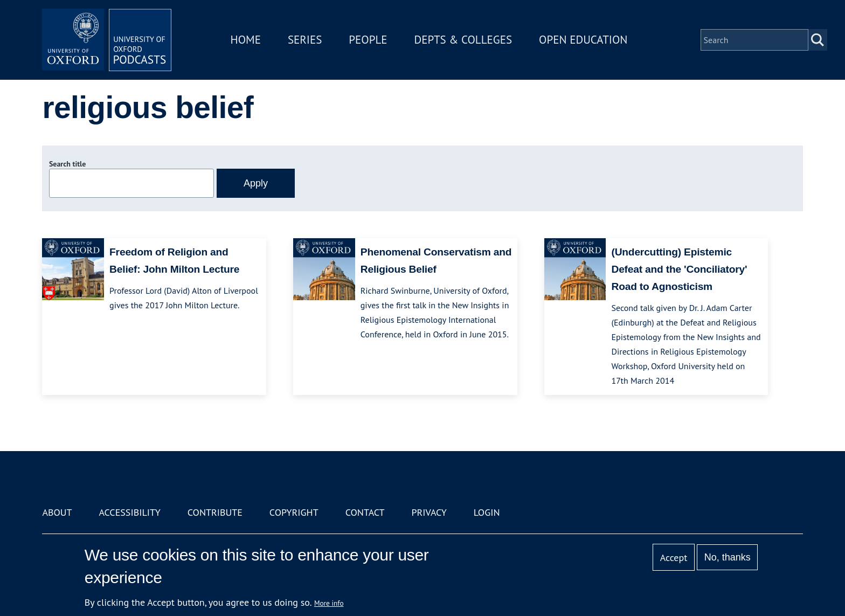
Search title (67, 164)
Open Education (583, 40)
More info (329, 603)
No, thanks (728, 557)
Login (487, 512)
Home (246, 40)
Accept (674, 558)
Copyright (294, 512)
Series (305, 40)
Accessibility (129, 512)
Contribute (215, 512)
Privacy (429, 512)
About (57, 512)
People (368, 40)
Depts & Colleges (463, 40)
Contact (365, 512)
